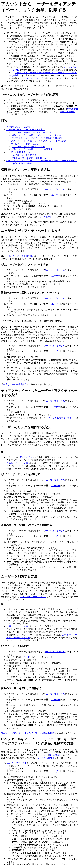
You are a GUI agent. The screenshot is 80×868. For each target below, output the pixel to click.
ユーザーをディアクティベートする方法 (26, 130)
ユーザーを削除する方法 (18, 152)
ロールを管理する (46, 758)
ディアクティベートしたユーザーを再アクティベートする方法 (36, 141)
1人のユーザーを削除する (24, 155)
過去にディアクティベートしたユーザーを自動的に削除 (28, 733)
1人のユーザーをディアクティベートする (32, 132)
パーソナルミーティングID (33, 597)
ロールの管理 (46, 217)
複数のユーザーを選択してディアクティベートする (36, 135)
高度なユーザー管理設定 (15, 384)
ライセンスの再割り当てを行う (61, 418)
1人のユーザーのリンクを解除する (28, 147)
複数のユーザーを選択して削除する (29, 158)
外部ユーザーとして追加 (18, 463)
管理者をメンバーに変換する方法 (22, 127)
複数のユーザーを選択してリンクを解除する (33, 149)
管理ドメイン (26, 457)
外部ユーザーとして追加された (19, 256)
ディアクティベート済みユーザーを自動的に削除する (37, 138)
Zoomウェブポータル (55, 189)
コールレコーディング (32, 78)
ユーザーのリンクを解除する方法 (22, 144)
